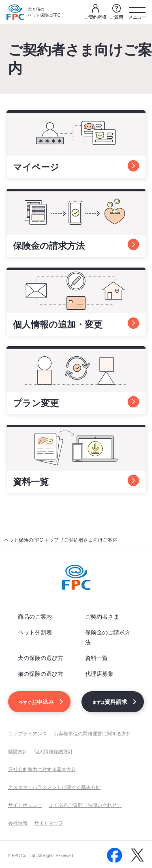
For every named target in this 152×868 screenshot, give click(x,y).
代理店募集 (99, 674)
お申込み (36, 702)
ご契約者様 (95, 12)
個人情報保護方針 (54, 752)
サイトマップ (49, 823)
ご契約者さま (102, 617)
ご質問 (117, 12)
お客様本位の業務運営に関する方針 (92, 734)
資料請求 (110, 702)
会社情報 (18, 823)
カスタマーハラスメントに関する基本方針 (54, 787)
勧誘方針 (18, 752)
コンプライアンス (28, 734)
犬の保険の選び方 (41, 658)
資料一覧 (96, 658)
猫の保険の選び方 (41, 674)
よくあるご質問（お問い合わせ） (85, 805)
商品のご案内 (35, 617)
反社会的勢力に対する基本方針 (42, 769)
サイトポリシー (25, 805)
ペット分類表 (35, 632)
